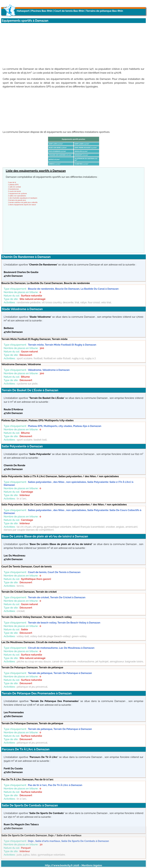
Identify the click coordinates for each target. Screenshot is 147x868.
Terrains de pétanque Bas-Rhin (105, 11)
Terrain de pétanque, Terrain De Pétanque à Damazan (60, 729)
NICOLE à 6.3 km (54, 160)
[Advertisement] (73, 44)
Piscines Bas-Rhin (42, 11)
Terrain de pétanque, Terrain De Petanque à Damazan (60, 673)
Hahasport (23, 11)
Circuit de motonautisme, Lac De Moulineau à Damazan (61, 648)
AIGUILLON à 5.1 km (81, 151)
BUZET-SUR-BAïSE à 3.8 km (58, 148)
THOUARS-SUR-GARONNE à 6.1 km (60, 155)
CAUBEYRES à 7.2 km (81, 164)
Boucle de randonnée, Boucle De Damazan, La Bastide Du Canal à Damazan (73, 289)
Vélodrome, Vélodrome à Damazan (49, 370)
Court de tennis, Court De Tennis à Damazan (54, 572)
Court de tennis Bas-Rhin (69, 11)
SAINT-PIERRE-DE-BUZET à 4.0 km (86, 148)
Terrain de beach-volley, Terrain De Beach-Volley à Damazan (64, 623)
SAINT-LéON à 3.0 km (56, 144)
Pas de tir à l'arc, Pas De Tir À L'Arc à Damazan (55, 785)
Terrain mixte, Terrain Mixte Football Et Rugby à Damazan (62, 345)
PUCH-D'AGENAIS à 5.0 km (58, 151)
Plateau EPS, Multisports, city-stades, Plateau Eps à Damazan (65, 426)
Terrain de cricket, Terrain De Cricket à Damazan (57, 597)
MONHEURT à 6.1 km (81, 155)
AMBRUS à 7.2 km (55, 164)
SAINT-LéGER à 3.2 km (82, 144)
